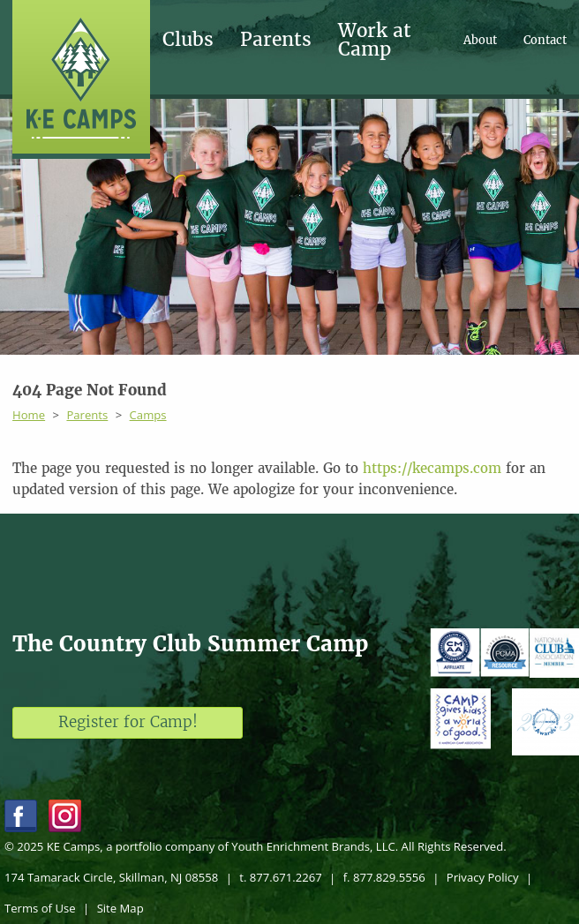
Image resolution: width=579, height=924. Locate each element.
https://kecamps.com (432, 468)
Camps (148, 415)
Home (29, 415)
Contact (545, 40)
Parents (276, 40)
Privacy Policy (483, 877)
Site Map (120, 908)
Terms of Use (40, 908)
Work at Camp (375, 40)
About (480, 40)
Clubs (188, 40)
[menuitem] (201, 40)
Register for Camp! (128, 722)
